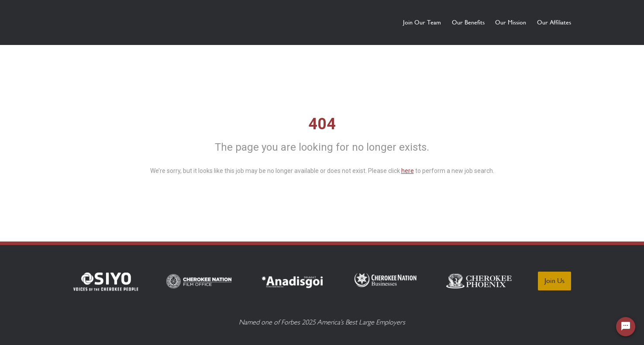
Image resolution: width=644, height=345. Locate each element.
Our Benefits (437, 22)
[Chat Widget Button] (626, 327)
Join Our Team (376, 22)
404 (322, 124)
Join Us (554, 281)
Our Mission (495, 22)
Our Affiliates (554, 22)
